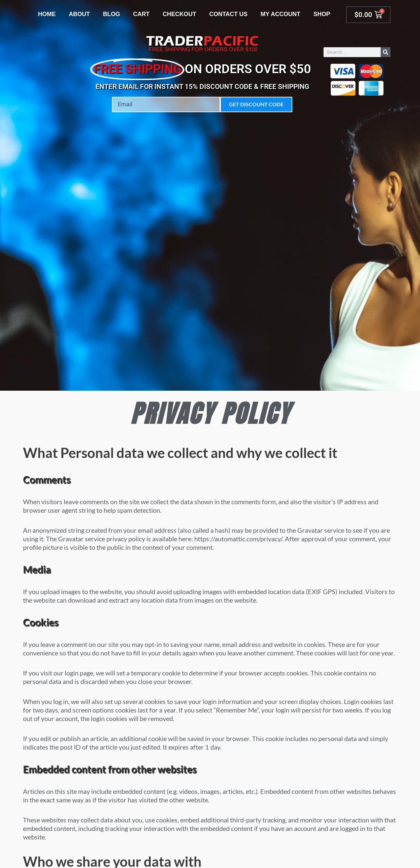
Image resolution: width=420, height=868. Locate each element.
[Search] (386, 52)
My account (280, 14)
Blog (112, 14)
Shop (322, 14)
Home (47, 14)
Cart (141, 14)
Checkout (179, 14)
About (79, 14)
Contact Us (229, 14)
